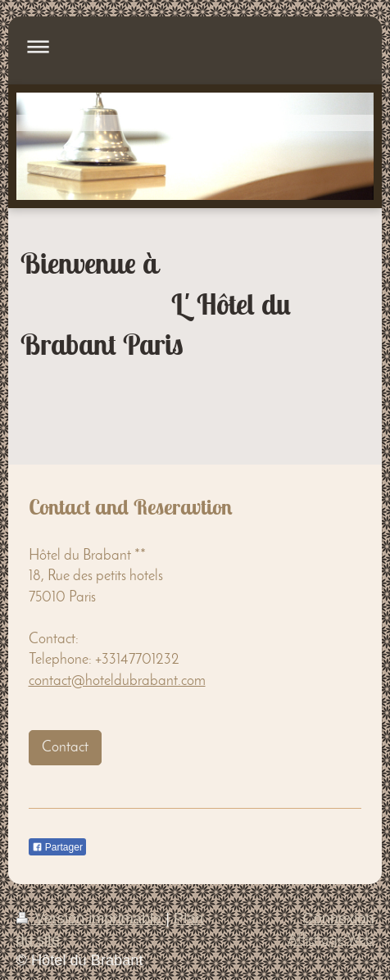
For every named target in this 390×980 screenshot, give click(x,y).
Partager (57, 847)
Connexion (339, 919)
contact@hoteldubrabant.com (117, 681)
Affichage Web (331, 940)
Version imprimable (91, 919)
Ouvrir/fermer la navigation (195, 46)
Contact (65, 748)
